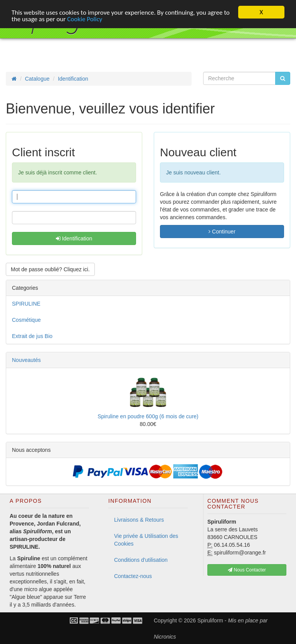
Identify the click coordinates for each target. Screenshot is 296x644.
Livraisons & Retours (139, 520)
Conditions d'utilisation (141, 560)
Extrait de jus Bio (32, 336)
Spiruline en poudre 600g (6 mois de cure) (148, 416)
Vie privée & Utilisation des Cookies (146, 540)
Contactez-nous (133, 576)
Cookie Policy (85, 19)
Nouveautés (26, 360)
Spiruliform (210, 620)
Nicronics (165, 637)
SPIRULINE (26, 304)
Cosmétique (26, 320)
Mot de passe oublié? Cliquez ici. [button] (50, 269)
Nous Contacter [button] (247, 570)
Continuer (222, 232)
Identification (74, 238)
